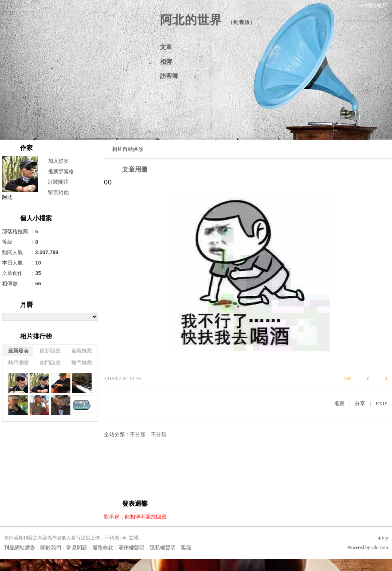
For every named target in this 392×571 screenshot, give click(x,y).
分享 (360, 404)
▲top (383, 538)
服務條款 (103, 548)
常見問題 (77, 548)
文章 (166, 47)
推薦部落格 (61, 171)
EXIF (381, 404)
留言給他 (58, 192)
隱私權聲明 (163, 548)
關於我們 (51, 548)
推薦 (339, 404)
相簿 (166, 62)
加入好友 (58, 161)
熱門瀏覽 (18, 363)
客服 (186, 548)
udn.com (380, 547)
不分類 (138, 434)
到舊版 (242, 22)
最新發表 (18, 351)
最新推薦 (82, 351)
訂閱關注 (58, 182)
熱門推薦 (82, 363)
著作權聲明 (131, 548)
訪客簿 (169, 76)
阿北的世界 (191, 20)
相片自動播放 (128, 149)
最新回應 (50, 351)
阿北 (7, 197)
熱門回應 (50, 363)
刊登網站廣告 (20, 548)
